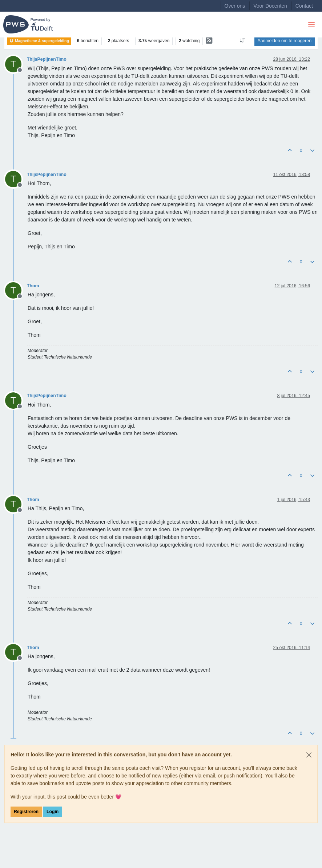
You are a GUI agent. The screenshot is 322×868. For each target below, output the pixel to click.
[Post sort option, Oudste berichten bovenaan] (242, 41)
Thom (33, 286)
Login (53, 812)
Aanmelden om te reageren (285, 41)
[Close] (309, 755)
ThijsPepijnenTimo (47, 59)
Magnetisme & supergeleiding (39, 41)
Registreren (26, 812)
